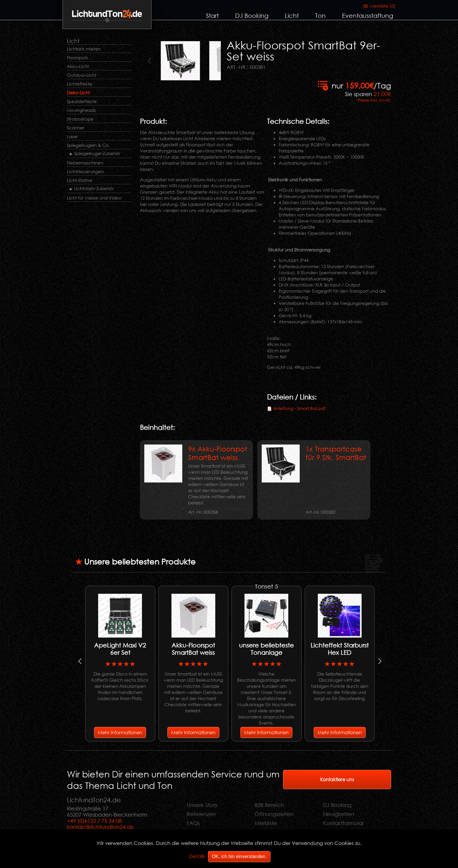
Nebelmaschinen (85, 163)
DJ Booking (252, 15)
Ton (320, 15)
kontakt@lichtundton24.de (100, 827)
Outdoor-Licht (82, 75)
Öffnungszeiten (274, 814)
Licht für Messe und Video (94, 198)
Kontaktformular (343, 823)
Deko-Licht (78, 93)
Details (197, 856)
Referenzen (201, 814)
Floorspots (77, 58)
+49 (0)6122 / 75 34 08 (94, 821)
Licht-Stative (80, 180)
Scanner (76, 128)
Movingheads (81, 110)
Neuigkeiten (339, 814)
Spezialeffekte (82, 101)
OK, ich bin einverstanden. (239, 856)
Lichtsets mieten (84, 49)
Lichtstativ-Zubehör (94, 188)
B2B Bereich (269, 805)
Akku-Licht (78, 66)
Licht (292, 15)
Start (212, 15)
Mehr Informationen (120, 732)
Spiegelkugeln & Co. (88, 145)
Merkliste (266, 823)
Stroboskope (80, 119)
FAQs (193, 823)
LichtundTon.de (107, 14)
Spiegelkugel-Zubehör (97, 153)
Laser (72, 136)
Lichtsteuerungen (85, 171)
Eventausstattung (368, 15)
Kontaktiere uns (337, 779)
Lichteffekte (80, 84)
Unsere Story (202, 805)
